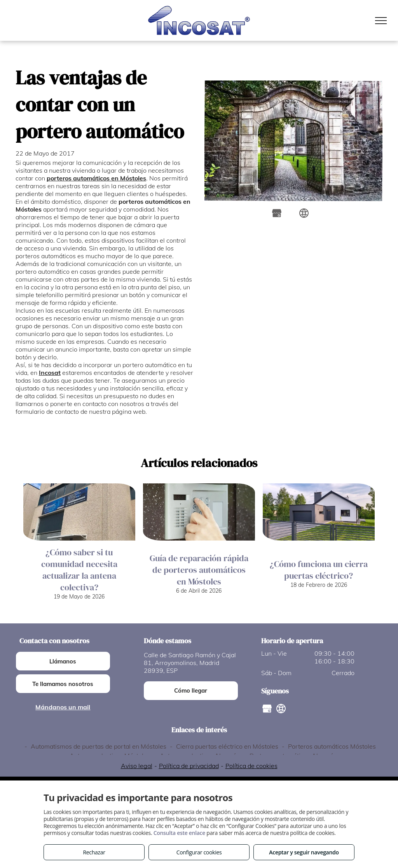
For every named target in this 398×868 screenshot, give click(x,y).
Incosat (50, 373)
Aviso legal (137, 766)
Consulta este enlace (179, 833)
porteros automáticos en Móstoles (96, 178)
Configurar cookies (199, 852)
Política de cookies (251, 766)
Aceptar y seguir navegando (304, 852)
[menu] (381, 21)
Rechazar (94, 852)
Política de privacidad (189, 766)
